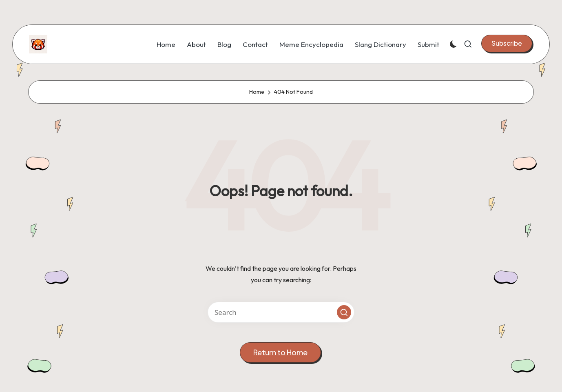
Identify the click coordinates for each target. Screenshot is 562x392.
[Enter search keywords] (281, 312)
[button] (507, 43)
